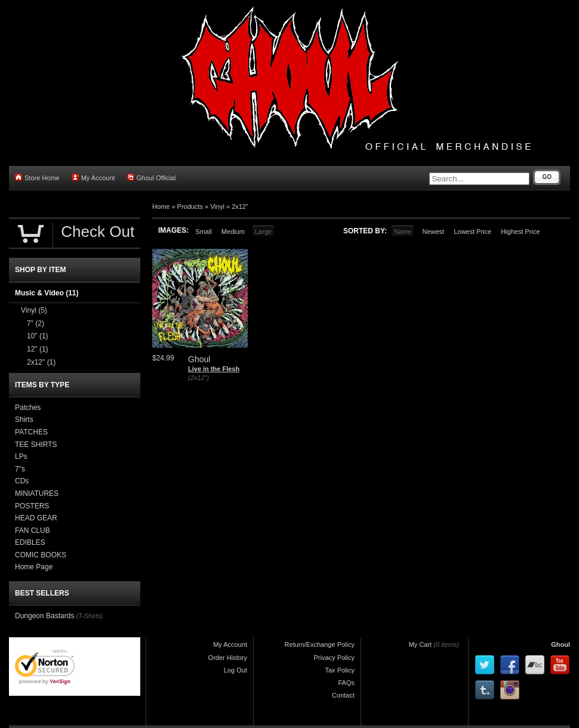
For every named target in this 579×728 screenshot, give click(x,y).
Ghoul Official (152, 178)
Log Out (235, 670)
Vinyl (217, 206)
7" (36, 323)
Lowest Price (472, 232)
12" (38, 349)
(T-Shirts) (89, 616)
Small (204, 232)
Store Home (37, 178)
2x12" (240, 206)
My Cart (421, 644)
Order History (228, 658)
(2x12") (198, 378)
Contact (343, 695)
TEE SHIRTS (36, 445)
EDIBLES (30, 542)
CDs (22, 481)
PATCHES (31, 432)
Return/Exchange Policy (320, 644)
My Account (93, 178)
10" (38, 336)
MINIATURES (37, 493)
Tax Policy (340, 670)
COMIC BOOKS (41, 555)
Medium (233, 232)
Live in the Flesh (214, 369)
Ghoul (560, 644)
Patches (28, 408)
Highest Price (520, 232)
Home (161, 206)
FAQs (346, 683)
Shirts (24, 419)
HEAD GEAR (36, 518)
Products (190, 206)
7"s (20, 469)
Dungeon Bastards (44, 616)
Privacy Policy (334, 658)
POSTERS (32, 506)
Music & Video (47, 293)
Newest (433, 232)
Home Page (34, 567)
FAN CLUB (33, 530)
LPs (21, 456)
